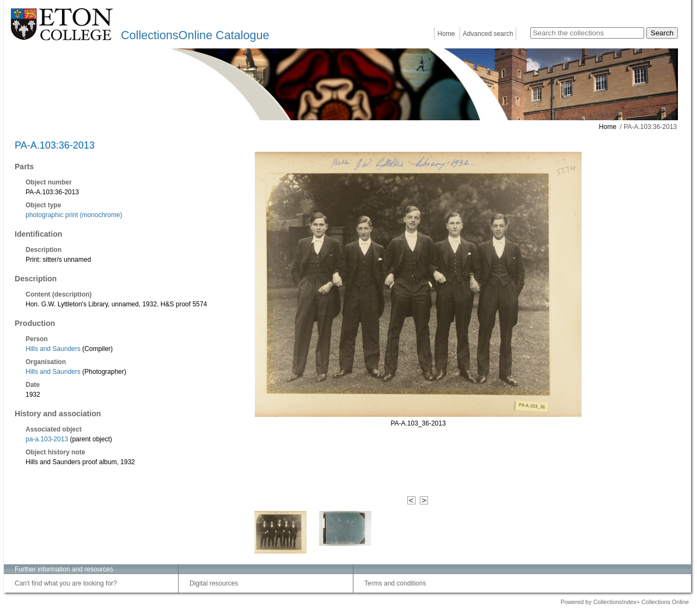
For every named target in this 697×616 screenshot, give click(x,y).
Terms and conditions (395, 583)
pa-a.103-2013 (47, 439)
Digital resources (214, 583)
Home (446, 34)
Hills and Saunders (54, 349)
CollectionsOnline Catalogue (195, 35)
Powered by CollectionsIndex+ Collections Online (625, 602)
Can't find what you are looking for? (66, 583)
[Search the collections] (587, 33)
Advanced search (488, 34)
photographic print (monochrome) (74, 215)
